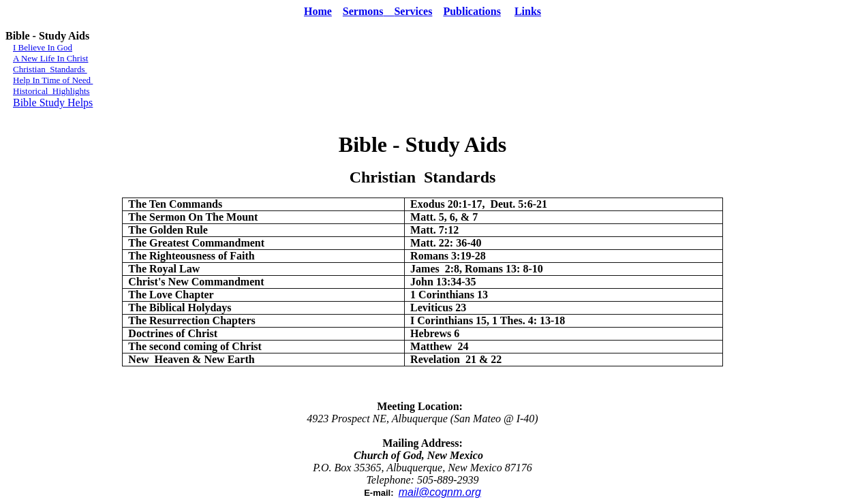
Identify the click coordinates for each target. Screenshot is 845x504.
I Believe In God (43, 47)
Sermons (369, 11)
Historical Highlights (51, 91)
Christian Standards (50, 69)
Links (528, 11)
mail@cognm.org (440, 492)
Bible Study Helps (53, 103)
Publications (472, 11)
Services (413, 11)
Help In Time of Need (53, 80)
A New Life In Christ (50, 58)
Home (318, 11)
